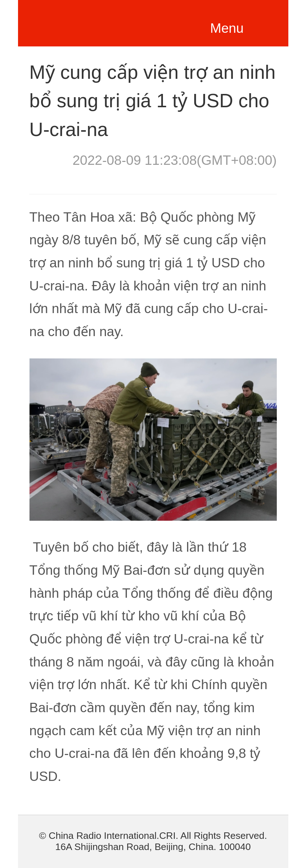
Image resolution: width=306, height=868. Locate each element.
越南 (85, 22)
